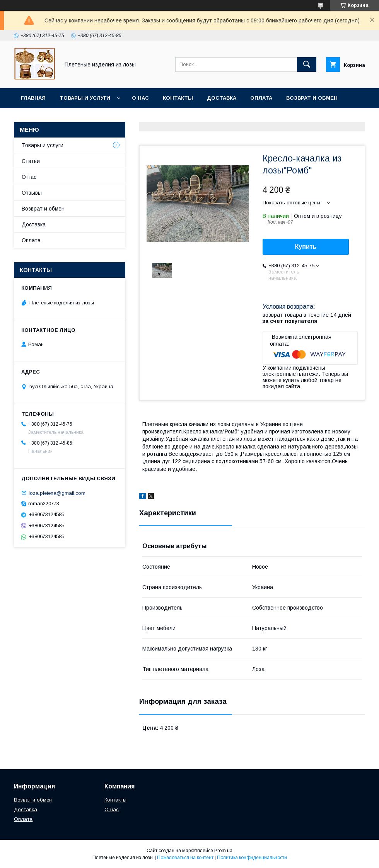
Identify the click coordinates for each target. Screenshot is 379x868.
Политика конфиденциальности (252, 858)
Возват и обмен (33, 800)
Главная (33, 98)
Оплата (261, 98)
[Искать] (307, 65)
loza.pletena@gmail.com (57, 493)
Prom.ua (223, 851)
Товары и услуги (85, 98)
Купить (306, 247)
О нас (140, 98)
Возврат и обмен (312, 98)
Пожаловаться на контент (185, 858)
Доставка (222, 98)
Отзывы (32, 193)
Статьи (31, 161)
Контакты (178, 98)
